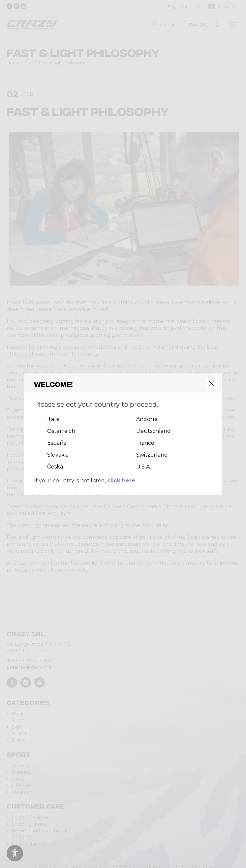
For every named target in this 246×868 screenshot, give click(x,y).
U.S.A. (144, 467)
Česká (55, 467)
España (57, 443)
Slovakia (58, 455)
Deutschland (154, 431)
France (145, 443)
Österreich (61, 431)
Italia (53, 419)
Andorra (147, 419)
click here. (122, 481)
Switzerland (152, 455)
